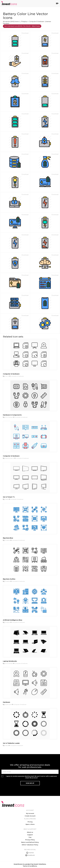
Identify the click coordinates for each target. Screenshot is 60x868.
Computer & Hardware (11, 374)
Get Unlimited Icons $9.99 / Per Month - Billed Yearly (22, 26)
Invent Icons (8, 704)
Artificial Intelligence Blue (13, 620)
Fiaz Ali (7, 376)
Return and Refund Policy (30, 842)
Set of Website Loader (11, 743)
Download (25, 33)
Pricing (30, 822)
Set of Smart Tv (9, 497)
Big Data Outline (9, 579)
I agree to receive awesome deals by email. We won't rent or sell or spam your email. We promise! (31, 777)
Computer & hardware (37, 22)
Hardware (6, 702)
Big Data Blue (8, 538)
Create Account (30, 816)
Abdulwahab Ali (9, 458)
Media (7, 745)
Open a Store (30, 824)
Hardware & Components (12, 415)
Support (30, 835)
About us (30, 832)
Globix (7, 499)
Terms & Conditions (30, 866)
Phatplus (24, 22)
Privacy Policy (30, 840)
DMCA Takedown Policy (30, 845)
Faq (30, 837)
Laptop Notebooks (10, 661)
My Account (30, 813)
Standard (6, 23)
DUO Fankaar (9, 417)
